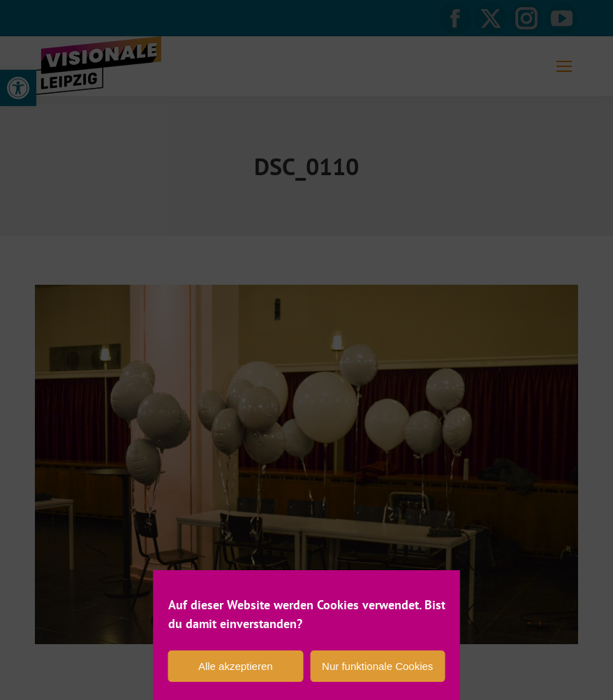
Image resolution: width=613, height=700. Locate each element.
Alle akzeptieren (236, 666)
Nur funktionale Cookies (377, 666)
